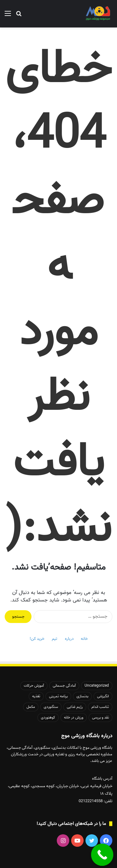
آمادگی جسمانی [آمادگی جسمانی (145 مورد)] (64, 686)
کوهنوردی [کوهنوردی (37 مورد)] (48, 717)
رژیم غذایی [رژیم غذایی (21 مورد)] (75, 707)
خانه (84, 639)
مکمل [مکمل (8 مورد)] (31, 707)
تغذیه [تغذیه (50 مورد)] (36, 696)
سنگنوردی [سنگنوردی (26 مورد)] (51, 707)
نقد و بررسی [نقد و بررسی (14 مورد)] (100, 717)
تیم (54, 639)
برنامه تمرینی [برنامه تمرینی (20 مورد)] (58, 696)
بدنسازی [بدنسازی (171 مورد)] (82, 696)
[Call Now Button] (102, 855)
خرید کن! (37, 639)
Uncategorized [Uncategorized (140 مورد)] (97, 686)
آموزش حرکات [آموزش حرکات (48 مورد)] (34, 686)
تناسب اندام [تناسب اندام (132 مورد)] (100, 707)
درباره (69, 639)
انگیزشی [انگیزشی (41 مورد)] (103, 696)
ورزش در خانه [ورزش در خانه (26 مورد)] (74, 717)
